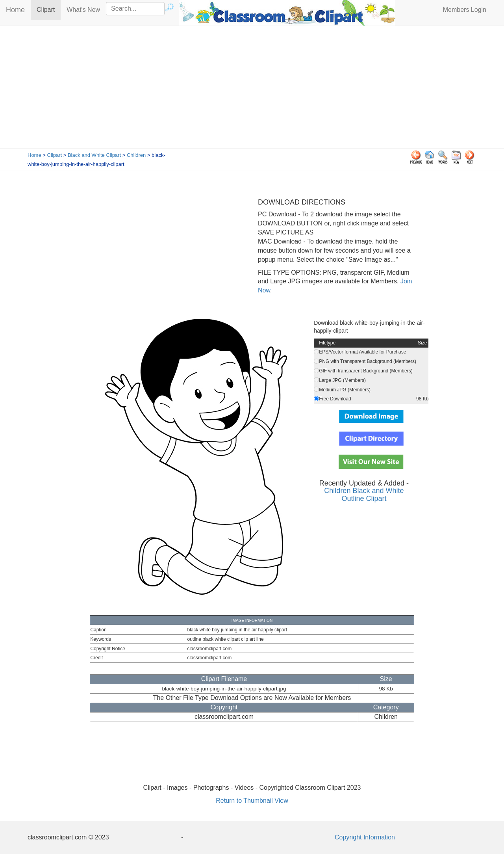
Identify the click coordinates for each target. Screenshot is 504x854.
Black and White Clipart (94, 155)
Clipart (49, 9)
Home (15, 10)
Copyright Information (365, 837)
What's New (83, 10)
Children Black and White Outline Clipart (364, 495)
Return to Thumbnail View (252, 801)
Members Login (465, 10)
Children (136, 155)
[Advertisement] (252, 89)
